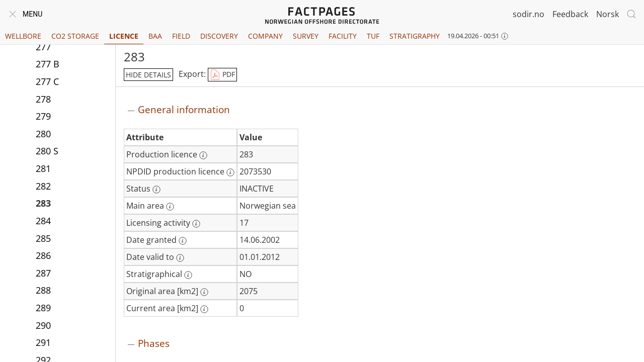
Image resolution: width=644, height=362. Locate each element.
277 (43, 47)
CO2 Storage (75, 36)
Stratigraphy (415, 36)
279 (43, 116)
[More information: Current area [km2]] (204, 309)
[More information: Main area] (170, 207)
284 (43, 221)
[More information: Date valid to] (180, 258)
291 (43, 342)
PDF (222, 75)
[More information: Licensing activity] (196, 224)
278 (43, 99)
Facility (343, 36)
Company (265, 36)
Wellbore (23, 36)
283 (43, 203)
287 (43, 273)
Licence (124, 36)
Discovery (219, 36)
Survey (306, 36)
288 (43, 290)
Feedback (570, 14)
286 (43, 255)
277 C (47, 81)
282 (43, 186)
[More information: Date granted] (183, 241)
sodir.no (529, 14)
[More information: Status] (156, 190)
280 (43, 134)
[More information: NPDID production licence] (230, 172)
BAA (155, 36)
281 (43, 168)
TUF (373, 36)
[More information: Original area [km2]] (204, 292)
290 (43, 325)
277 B (48, 64)
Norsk (608, 14)
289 (43, 308)
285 (43, 238)
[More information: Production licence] (203, 155)
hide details (148, 75)
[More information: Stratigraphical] (188, 275)
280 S (47, 151)
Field (181, 36)
